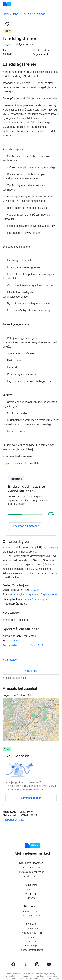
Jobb (15, 14)
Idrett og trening (30, 595)
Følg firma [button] (31, 671)
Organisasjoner (49, 595)
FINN (6, 14)
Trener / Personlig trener (38, 599)
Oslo (33, 14)
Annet (17, 595)
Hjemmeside (10, 660)
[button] (7, 24)
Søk (24, 14)
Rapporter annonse (14, 820)
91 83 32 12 (17, 641)
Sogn (42, 14)
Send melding (10, 646)
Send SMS (37, 646)
